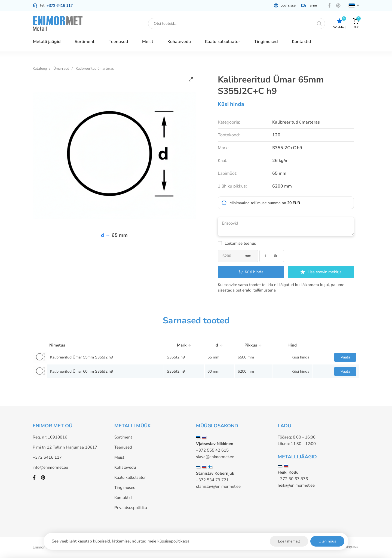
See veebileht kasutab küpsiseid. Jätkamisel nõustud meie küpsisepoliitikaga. (121, 541)
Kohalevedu (125, 467)
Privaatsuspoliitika (131, 508)
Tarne (309, 5)
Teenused (123, 447)
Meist (119, 457)
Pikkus (253, 345)
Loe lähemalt (289, 541)
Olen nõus (327, 541)
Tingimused (125, 488)
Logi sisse (285, 5)
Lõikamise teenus (240, 243)
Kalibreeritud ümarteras (95, 69)
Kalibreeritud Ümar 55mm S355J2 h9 (82, 357)
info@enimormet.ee (50, 467)
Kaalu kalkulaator (130, 477)
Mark (184, 345)
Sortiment (123, 437)
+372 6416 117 (60, 6)
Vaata (345, 357)
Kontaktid (123, 498)
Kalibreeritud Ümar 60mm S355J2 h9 (82, 371)
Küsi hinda (231, 104)
